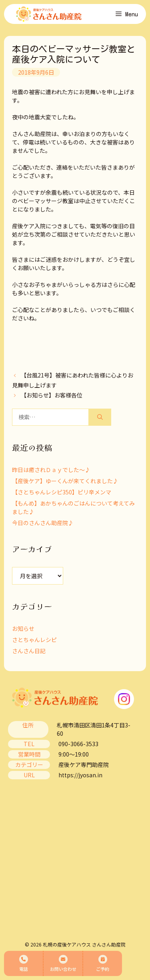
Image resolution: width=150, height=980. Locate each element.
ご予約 (103, 963)
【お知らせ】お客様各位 (52, 395)
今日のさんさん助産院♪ (43, 523)
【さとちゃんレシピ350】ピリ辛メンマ (62, 492)
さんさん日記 (29, 651)
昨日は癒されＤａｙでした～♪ (51, 470)
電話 (24, 963)
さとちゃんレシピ (34, 640)
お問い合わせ (63, 963)
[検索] (100, 417)
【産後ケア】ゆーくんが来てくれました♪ (65, 481)
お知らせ (23, 628)
